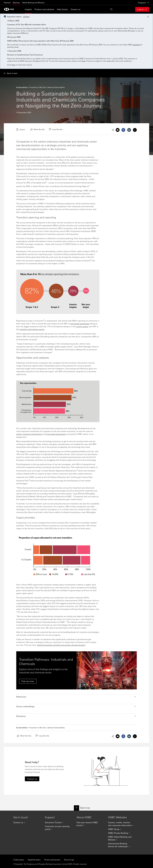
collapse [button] (26, 17)
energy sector (82, 326)
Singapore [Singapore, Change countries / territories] (144, 3)
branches (136, 45)
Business (16, 3)
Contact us (75, 9)
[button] (76, 697)
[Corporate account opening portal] (59, 828)
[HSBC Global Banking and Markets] (122, 838)
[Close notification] (148, 17)
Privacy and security (52, 860)
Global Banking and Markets (33, 3)
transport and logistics (33, 434)
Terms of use (69, 860)
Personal (7, 3)
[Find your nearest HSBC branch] (90, 824)
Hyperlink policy (34, 860)
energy (19, 434)
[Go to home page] (10, 9)
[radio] (37, 129)
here (84, 61)
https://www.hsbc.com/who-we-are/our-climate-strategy (61, 645)
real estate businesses (80, 324)
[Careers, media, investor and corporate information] (122, 824)
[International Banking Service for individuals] (122, 845)
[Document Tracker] (59, 822)
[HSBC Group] (122, 829)
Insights (28, 9)
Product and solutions (44, 9)
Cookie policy (19, 860)
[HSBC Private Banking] (122, 833)
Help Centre (62, 9)
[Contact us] (27, 822)
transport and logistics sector (32, 329)
